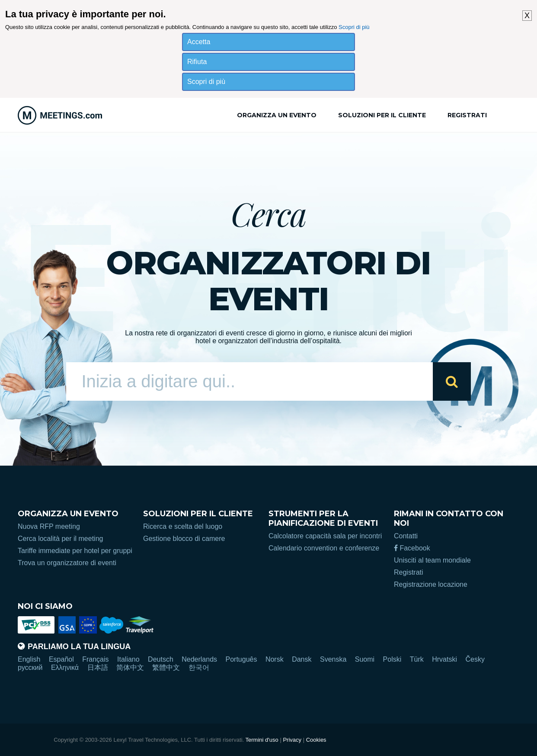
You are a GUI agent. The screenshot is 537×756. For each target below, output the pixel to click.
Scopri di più (354, 27)
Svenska (333, 659)
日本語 (98, 668)
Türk (417, 659)
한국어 (199, 668)
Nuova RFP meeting (49, 526)
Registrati (467, 115)
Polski (392, 659)
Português (241, 659)
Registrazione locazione (431, 584)
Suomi (365, 659)
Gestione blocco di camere (184, 539)
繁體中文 (166, 668)
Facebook (412, 548)
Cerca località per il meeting (60, 539)
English (29, 659)
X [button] (527, 16)
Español (61, 659)
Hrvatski (444, 659)
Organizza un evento (277, 115)
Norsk (275, 659)
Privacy (292, 740)
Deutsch (161, 659)
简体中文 (130, 668)
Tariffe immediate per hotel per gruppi (75, 551)
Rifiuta (197, 62)
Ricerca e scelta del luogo (183, 526)
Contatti (406, 536)
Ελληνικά (65, 668)
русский (30, 668)
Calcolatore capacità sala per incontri (325, 536)
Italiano (128, 659)
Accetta (199, 42)
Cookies (316, 740)
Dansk (302, 659)
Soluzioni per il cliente (382, 115)
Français (95, 659)
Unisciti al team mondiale (432, 560)
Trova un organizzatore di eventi (67, 563)
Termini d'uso (262, 740)
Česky (475, 659)
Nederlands (199, 659)
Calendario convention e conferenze (324, 548)
